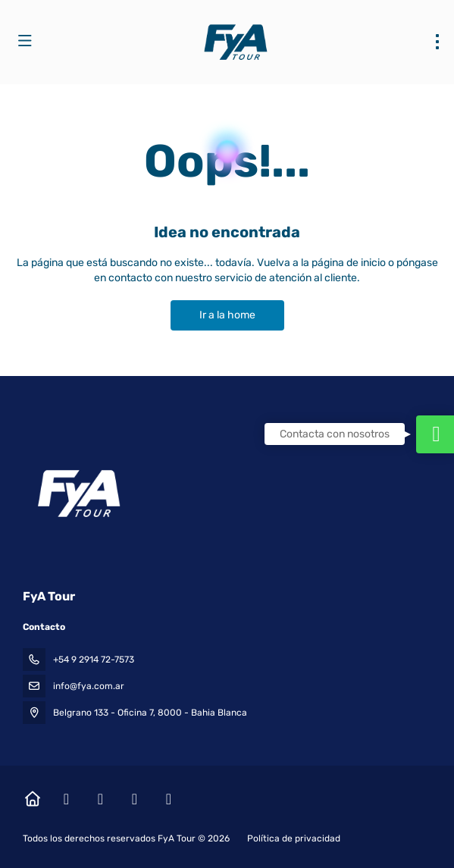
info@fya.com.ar (89, 686)
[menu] (437, 42)
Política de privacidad (294, 838)
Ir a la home (227, 315)
